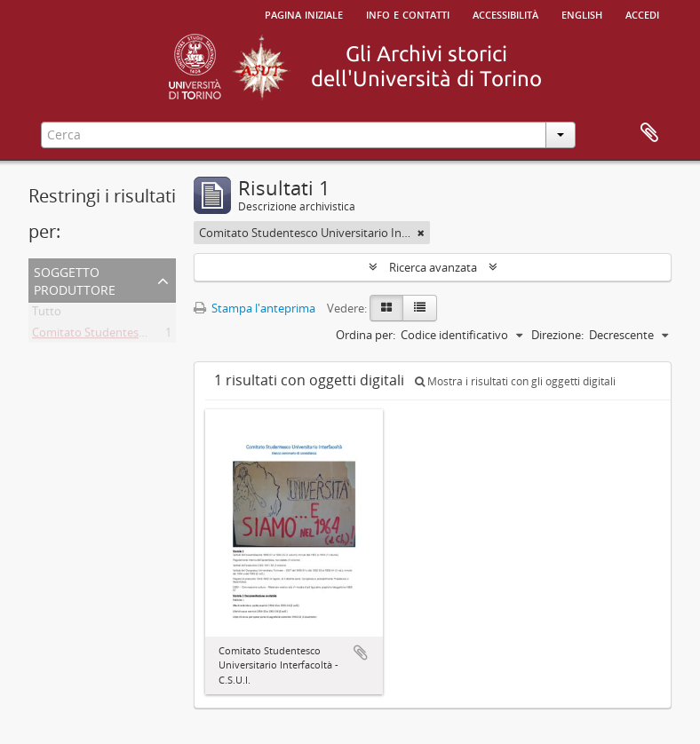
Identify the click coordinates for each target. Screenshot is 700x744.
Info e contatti (408, 13)
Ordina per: (366, 335)
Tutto (47, 314)
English (582, 13)
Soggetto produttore (75, 279)
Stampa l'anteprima (255, 308)
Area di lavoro (649, 133)
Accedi (642, 13)
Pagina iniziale (304, 13)
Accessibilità (505, 13)
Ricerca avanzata (433, 267)
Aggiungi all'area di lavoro (361, 653)
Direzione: (557, 335)
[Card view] (386, 308)
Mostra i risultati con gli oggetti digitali (515, 381)
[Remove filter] (421, 233)
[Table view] (420, 308)
